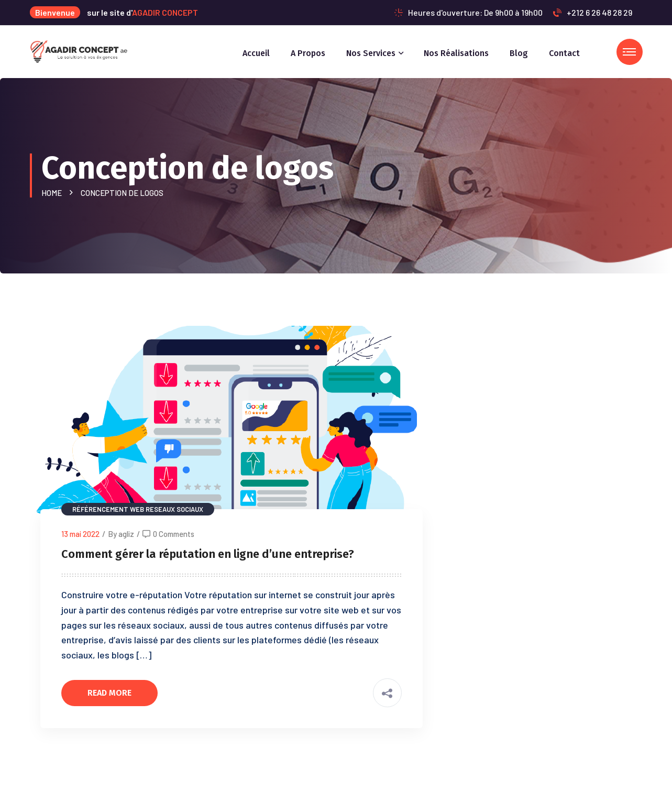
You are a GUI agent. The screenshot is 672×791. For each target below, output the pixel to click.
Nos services (371, 53)
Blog (519, 53)
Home (53, 193)
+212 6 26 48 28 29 (593, 12)
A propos (308, 53)
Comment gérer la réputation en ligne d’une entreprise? (208, 554)
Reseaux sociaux (174, 509)
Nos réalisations (456, 53)
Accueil (256, 53)
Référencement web (108, 509)
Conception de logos (122, 193)
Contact (564, 53)
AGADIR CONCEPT (165, 12)
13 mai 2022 (80, 534)
